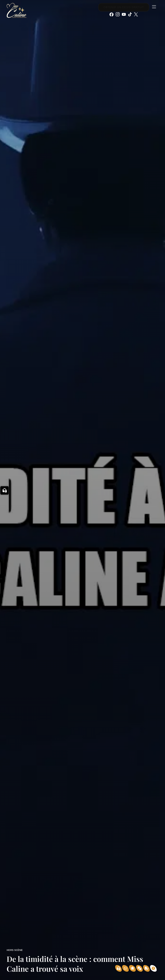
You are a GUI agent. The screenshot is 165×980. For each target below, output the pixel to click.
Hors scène (15, 950)
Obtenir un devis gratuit (124, 7)
